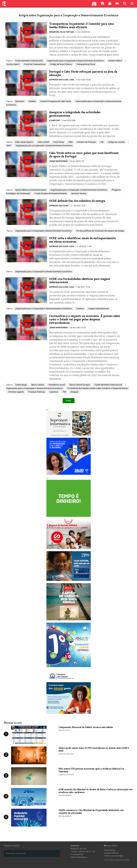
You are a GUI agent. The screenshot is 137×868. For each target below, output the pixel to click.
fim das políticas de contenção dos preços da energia (100, 231)
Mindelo (32, 101)
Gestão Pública (115, 61)
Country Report (13, 64)
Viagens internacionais (98, 308)
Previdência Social (57, 385)
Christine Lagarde (16, 392)
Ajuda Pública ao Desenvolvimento (31, 190)
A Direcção (55, 120)
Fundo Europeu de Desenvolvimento (51, 193)
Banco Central (38, 385)
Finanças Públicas (36, 392)
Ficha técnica (110, 850)
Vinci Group (58, 142)
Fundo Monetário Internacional (29, 61)
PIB (64, 392)
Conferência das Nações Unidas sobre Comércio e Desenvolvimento (97, 388)
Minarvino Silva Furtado (62, 32)
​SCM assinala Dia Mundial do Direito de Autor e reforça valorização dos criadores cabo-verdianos (96, 791)
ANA (70, 142)
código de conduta (116, 142)
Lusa (72, 80)
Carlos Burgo (21, 385)
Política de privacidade (114, 856)
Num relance (111, 846)
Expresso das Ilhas (59, 80)
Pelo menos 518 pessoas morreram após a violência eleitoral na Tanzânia (91, 770)
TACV (9, 146)
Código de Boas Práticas (61, 64)
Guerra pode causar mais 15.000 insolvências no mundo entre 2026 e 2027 (94, 749)
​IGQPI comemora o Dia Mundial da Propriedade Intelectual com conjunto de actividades (91, 812)
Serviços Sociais (78, 193)
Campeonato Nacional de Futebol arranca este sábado (86, 727)
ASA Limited (43, 142)
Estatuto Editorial (111, 853)
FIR (102, 142)
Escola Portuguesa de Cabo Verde (55, 101)
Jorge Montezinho (59, 161)
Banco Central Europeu (80, 385)
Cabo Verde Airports (24, 142)
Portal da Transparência (35, 64)
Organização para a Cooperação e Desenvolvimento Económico (75, 61)
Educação (20, 101)
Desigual (74, 392)
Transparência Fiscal (86, 64)
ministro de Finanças (86, 142)
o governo (54, 392)
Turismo (80, 308)
